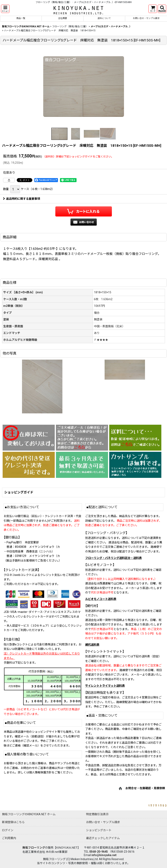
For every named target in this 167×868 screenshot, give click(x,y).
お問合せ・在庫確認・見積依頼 (145, 788)
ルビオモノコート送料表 (101, 599)
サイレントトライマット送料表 (105, 686)
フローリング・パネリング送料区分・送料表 (113, 558)
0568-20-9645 (99, 852)
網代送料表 (92, 645)
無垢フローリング (34, 848)
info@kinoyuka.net (104, 855)
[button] (5, 9)
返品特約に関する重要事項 (22, 199)
